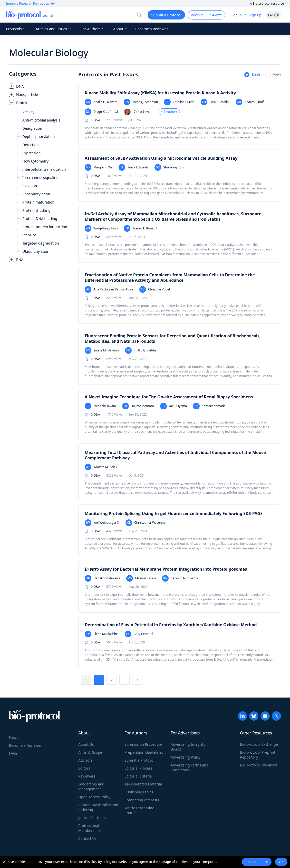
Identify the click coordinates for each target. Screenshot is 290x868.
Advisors (85, 760)
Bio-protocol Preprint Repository (258, 755)
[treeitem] (41, 86)
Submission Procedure (143, 744)
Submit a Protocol (139, 760)
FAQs (13, 753)
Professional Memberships (90, 828)
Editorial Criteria (138, 776)
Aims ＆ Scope (90, 752)
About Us (86, 744)
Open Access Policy (94, 797)
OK (281, 862)
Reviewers (87, 776)
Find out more (257, 862)
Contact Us (87, 838)
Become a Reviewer (152, 29)
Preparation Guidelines (144, 752)
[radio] (252, 75)
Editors (84, 768)
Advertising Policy (186, 757)
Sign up (255, 15)
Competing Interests (142, 800)
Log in (237, 15)
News (14, 737)
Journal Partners (92, 818)
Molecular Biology (49, 53)
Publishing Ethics (139, 792)
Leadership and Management (91, 786)
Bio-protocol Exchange (259, 744)
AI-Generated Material (143, 784)
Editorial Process (138, 768)
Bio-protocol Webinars (259, 765)
